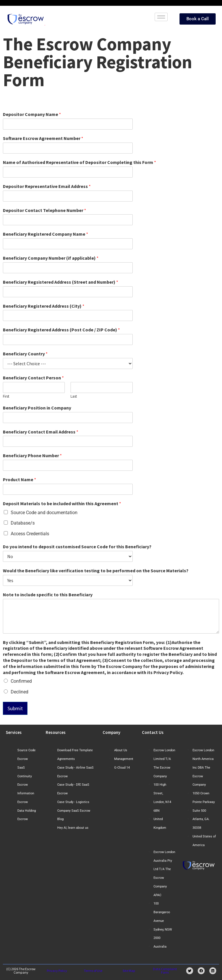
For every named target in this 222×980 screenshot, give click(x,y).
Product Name (20, 479)
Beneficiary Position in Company (37, 408)
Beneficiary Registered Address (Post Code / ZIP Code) (61, 330)
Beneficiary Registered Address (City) (44, 306)
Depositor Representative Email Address (47, 186)
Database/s (23, 523)
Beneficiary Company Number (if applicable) (51, 258)
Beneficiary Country (25, 354)
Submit (15, 708)
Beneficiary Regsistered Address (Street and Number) (61, 282)
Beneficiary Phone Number (32, 455)
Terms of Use (93, 971)
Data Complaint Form (165, 971)
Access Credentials (30, 534)
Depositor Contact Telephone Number (45, 210)
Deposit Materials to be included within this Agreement (62, 503)
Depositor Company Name (32, 114)
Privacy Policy (57, 971)
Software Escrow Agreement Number (43, 138)
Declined (20, 692)
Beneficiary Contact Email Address (41, 432)
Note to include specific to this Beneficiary (48, 595)
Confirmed (21, 681)
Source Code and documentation (44, 513)
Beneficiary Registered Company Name (46, 234)
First (6, 396)
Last (74, 396)
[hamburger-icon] (161, 17)
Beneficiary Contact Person (33, 378)
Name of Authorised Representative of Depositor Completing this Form (79, 162)
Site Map (129, 971)
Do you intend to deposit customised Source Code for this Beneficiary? (77, 547)
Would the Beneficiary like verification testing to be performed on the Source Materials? (96, 571)
